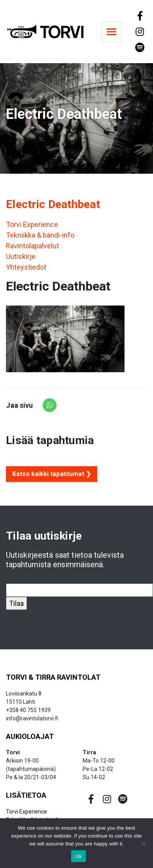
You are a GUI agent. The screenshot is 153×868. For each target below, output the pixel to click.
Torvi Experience (32, 224)
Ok (78, 856)
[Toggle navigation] (111, 32)
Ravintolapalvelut (32, 246)
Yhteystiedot (26, 267)
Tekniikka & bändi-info (40, 235)
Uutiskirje (21, 256)
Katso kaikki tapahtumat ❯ (52, 474)
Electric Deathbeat (53, 204)
